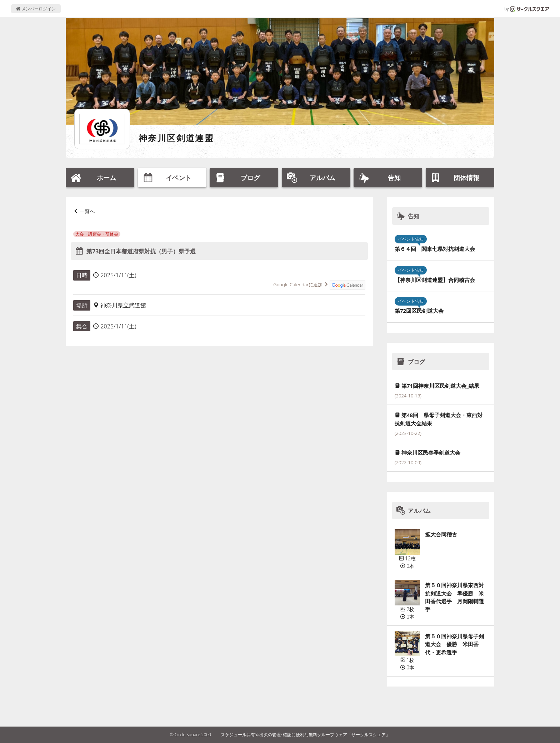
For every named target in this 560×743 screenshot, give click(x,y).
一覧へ (87, 211)
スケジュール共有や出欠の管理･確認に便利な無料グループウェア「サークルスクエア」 (305, 735)
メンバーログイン (36, 9)
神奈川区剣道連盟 (176, 138)
